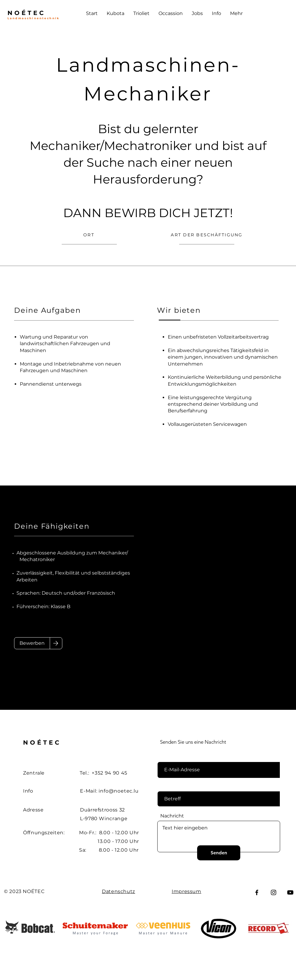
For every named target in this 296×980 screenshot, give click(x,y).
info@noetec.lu (118, 791)
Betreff (169, 786)
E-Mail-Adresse (178, 757)
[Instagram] (274, 892)
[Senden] (219, 853)
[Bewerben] (32, 643)
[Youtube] (290, 892)
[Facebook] (257, 892)
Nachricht (172, 816)
